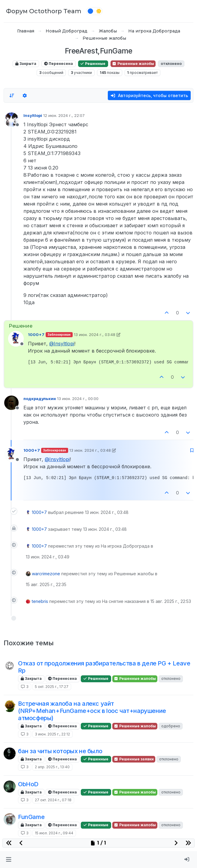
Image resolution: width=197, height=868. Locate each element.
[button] (9, 860)
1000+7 (36, 335)
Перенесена (59, 64)
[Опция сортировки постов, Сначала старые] (12, 96)
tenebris (40, 601)
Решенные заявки (134, 759)
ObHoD (28, 784)
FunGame (31, 817)
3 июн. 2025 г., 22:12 (52, 734)
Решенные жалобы (133, 64)
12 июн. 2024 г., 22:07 (64, 115)
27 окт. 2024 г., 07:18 (53, 800)
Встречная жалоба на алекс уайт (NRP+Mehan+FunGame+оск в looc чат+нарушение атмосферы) (92, 711)
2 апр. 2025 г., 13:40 (52, 767)
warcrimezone (46, 574)
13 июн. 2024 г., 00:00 (78, 399)
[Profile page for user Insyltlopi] (11, 120)
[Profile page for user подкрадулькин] (11, 403)
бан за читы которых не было (60, 751)
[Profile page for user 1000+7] (16, 339)
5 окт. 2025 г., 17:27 (52, 687)
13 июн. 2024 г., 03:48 (95, 335)
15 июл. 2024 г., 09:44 (54, 833)
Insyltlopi (33, 115)
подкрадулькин (40, 399)
